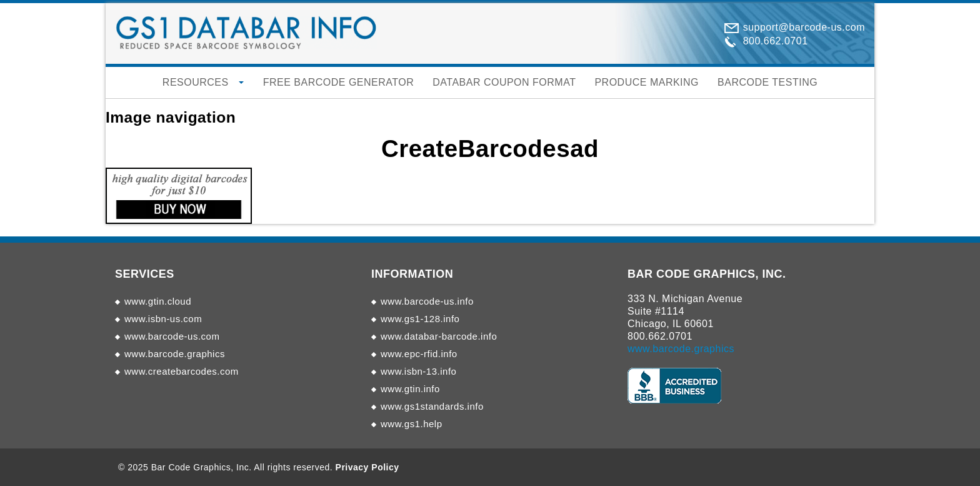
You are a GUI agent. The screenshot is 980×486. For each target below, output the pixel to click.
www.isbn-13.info (418, 371)
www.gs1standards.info (432, 406)
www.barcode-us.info (427, 301)
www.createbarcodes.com (182, 371)
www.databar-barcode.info (439, 336)
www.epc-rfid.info (419, 354)
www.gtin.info (410, 389)
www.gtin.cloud (158, 301)
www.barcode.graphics (175, 354)
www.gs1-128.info (420, 319)
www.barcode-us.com (172, 336)
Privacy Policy (367, 467)
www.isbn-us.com (163, 319)
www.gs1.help (412, 424)
